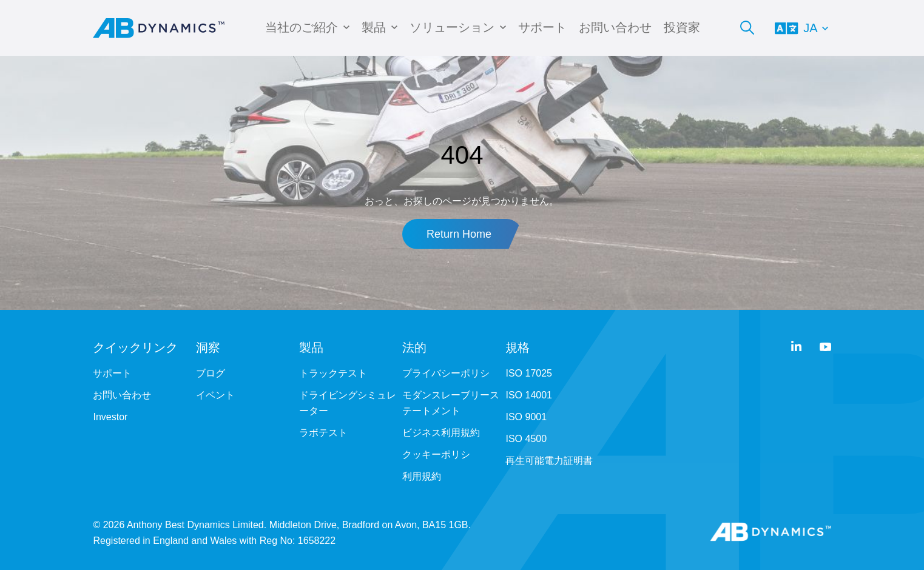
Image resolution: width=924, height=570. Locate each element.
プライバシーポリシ (446, 373)
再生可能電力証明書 (549, 461)
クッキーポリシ (436, 454)
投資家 (682, 27)
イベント (215, 395)
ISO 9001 (526, 417)
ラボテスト (323, 433)
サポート (542, 27)
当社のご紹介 (302, 27)
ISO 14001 (529, 395)
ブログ (211, 373)
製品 (374, 27)
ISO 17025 (529, 373)
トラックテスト (333, 373)
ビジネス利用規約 (441, 433)
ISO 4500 (526, 439)
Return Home (459, 234)
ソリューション (452, 27)
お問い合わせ (615, 27)
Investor (110, 417)
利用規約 (422, 476)
